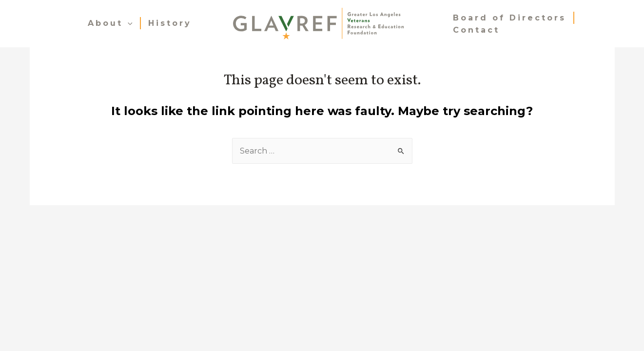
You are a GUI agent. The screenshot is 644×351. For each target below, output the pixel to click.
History (170, 23)
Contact (476, 30)
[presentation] (128, 23)
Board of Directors (509, 18)
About (110, 23)
